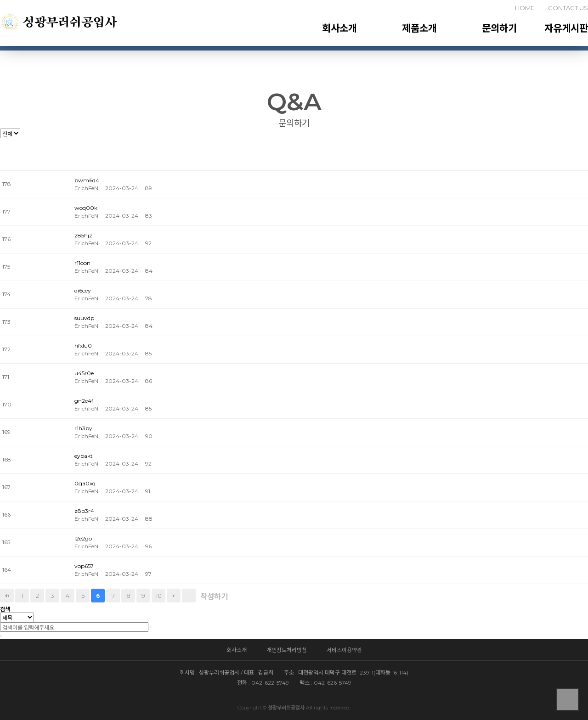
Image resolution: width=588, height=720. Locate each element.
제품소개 (419, 28)
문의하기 (499, 28)
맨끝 (189, 596)
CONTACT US (568, 8)
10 (159, 596)
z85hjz (83, 235)
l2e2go (83, 538)
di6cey (83, 290)
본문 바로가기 (0, 0)
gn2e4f (84, 401)
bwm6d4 (87, 180)
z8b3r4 (84, 511)
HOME (525, 8)
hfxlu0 (83, 346)
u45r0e (84, 373)
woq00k (86, 208)
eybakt (84, 456)
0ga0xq (85, 483)
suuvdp (84, 318)
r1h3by (83, 428)
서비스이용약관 (344, 650)
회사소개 (339, 28)
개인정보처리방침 (287, 650)
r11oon (82, 263)
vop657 (84, 566)
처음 (7, 596)
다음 (174, 596)
